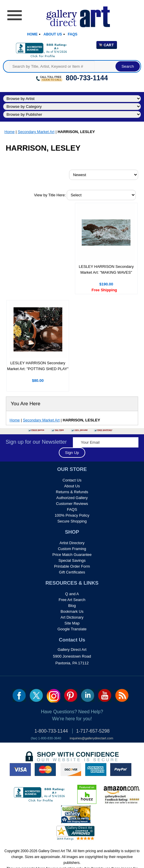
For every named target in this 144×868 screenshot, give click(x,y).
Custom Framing (72, 549)
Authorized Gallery (72, 498)
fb (19, 695)
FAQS (72, 509)
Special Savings (72, 560)
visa (20, 770)
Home (32, 34)
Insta (53, 696)
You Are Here (26, 404)
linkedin (88, 695)
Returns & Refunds (72, 492)
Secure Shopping (72, 521)
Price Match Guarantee (72, 555)
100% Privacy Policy (72, 515)
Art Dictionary (72, 617)
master (45, 770)
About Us (53, 34)
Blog (72, 606)
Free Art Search (72, 600)
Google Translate (72, 629)
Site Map (72, 623)
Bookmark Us (72, 611)
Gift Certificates (72, 572)
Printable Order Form (72, 566)
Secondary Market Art (36, 132)
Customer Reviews (72, 504)
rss (122, 695)
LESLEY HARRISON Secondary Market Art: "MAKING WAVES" (106, 269)
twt (36, 695)
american (96, 770)
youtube (105, 695)
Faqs (73, 34)
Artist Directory (72, 543)
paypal (121, 770)
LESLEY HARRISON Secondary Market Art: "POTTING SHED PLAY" (38, 366)
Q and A (72, 594)
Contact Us (72, 480)
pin (71, 695)
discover (71, 770)
